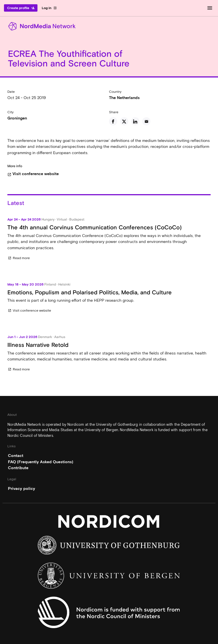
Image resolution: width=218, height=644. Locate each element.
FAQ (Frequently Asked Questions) (41, 462)
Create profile (21, 8)
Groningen (17, 118)
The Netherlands (124, 98)
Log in (49, 8)
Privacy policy (22, 488)
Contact (16, 456)
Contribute (18, 468)
